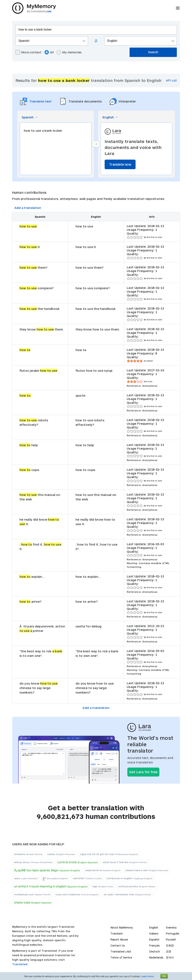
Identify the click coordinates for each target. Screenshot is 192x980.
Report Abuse (119, 939)
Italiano (154, 933)
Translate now (120, 164)
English (154, 927)
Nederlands (156, 957)
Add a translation (28, 208)
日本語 (170, 945)
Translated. (20, 964)
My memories (69, 52)
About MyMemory (122, 927)
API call (171, 80)
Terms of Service (121, 957)
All (49, 52)
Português (173, 933)
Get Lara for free (143, 772)
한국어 (170, 957)
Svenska (171, 927)
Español (154, 939)
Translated (121, 951)
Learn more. (148, 976)
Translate (117, 933)
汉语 (169, 951)
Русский (171, 939)
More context (28, 52)
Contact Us (118, 945)
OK (164, 976)
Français (154, 945)
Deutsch (155, 951)
